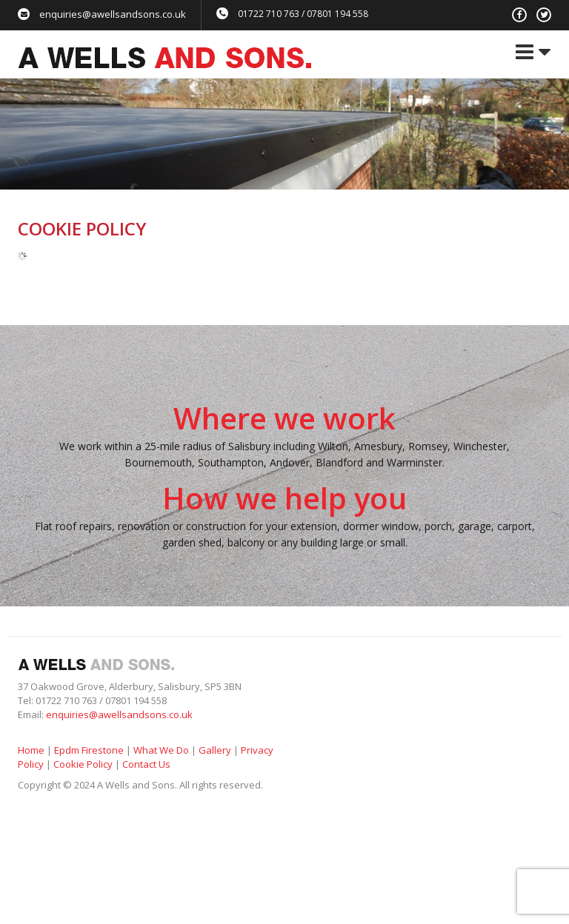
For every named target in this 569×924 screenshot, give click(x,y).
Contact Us (146, 764)
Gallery (215, 750)
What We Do (161, 750)
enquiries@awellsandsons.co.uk (113, 14)
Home (31, 750)
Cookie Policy (83, 764)
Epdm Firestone (89, 750)
